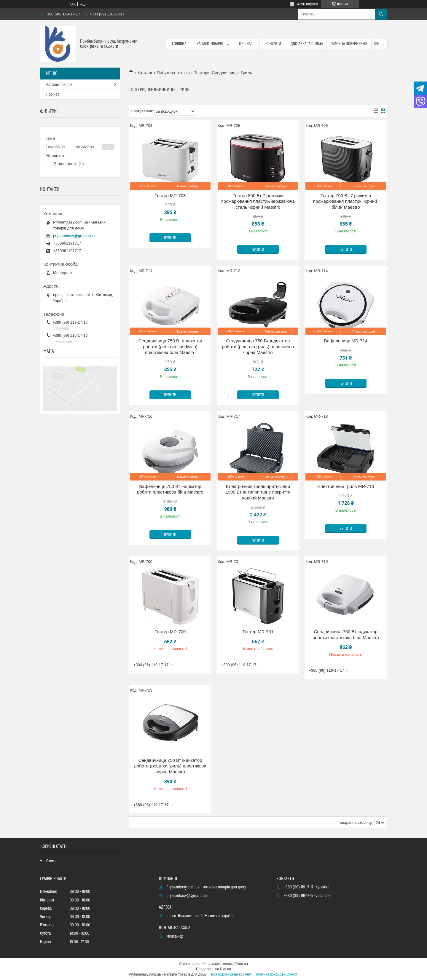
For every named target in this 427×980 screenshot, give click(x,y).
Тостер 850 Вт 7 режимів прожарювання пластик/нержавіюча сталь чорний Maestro (258, 201)
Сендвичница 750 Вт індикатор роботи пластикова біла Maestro (346, 635)
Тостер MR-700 (170, 632)
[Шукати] (381, 14)
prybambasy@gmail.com (74, 236)
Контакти (273, 44)
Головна (179, 44)
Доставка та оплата (307, 44)
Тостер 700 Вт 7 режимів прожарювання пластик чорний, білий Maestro (346, 201)
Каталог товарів (210, 44)
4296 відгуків (308, 4)
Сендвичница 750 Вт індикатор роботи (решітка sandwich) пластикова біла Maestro (170, 347)
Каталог (145, 73)
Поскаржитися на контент (230, 974)
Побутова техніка (173, 73)
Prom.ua (241, 964)
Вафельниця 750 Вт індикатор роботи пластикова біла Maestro (170, 489)
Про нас (246, 44)
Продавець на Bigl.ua (213, 969)
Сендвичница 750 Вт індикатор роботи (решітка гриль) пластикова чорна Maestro (258, 347)
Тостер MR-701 (258, 632)
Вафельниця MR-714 (346, 341)
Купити (170, 238)
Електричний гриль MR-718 (346, 486)
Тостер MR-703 (170, 195)
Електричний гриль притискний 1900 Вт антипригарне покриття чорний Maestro (258, 492)
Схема (51, 861)
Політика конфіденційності (277, 974)
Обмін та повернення (349, 44)
